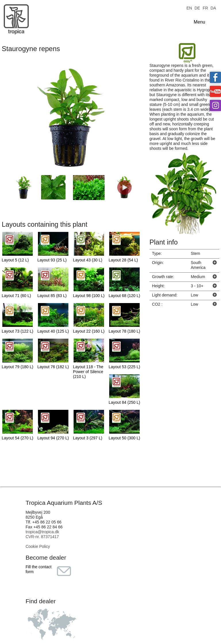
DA (213, 8)
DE (197, 8)
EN (189, 8)
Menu (199, 22)
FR (205, 8)
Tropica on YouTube (215, 91)
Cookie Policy (38, 546)
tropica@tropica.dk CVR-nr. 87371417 (42, 534)
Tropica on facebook (215, 77)
